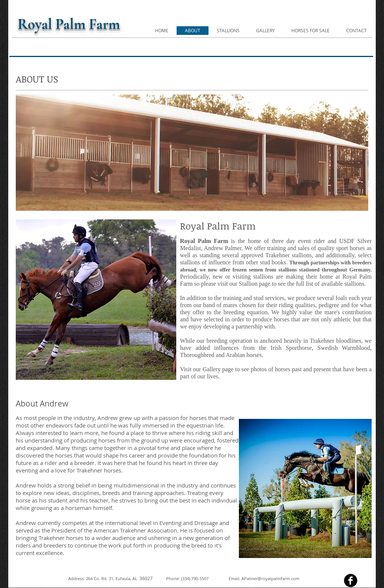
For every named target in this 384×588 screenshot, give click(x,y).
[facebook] (351, 580)
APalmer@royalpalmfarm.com (270, 578)
